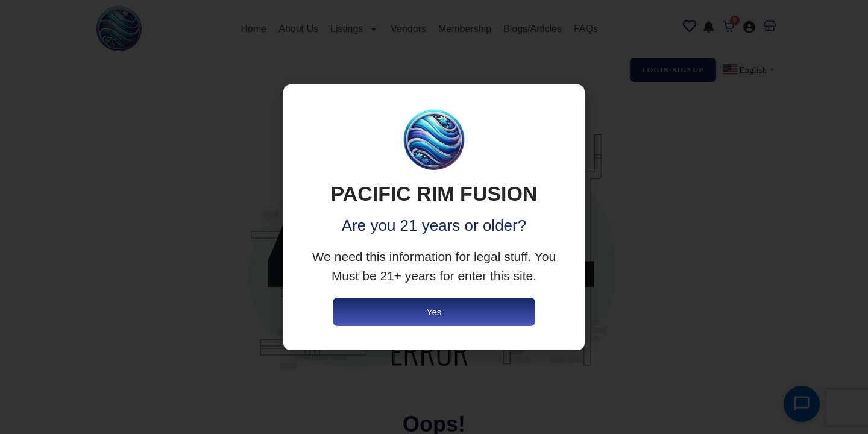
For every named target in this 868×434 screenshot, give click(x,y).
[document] (434, 217)
